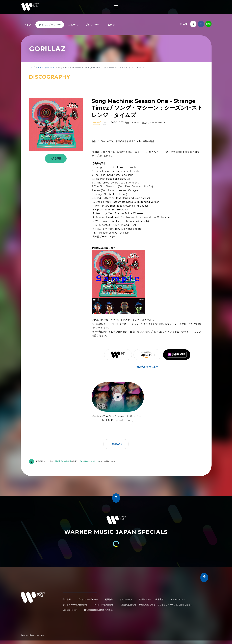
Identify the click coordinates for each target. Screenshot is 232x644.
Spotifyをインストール (90, 461)
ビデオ (111, 25)
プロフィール (93, 25)
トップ (28, 25)
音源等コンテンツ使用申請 (151, 599)
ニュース (73, 25)
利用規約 (109, 599)
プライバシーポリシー (88, 599)
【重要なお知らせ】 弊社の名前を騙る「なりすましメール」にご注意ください (156, 605)
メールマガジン (177, 599)
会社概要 (67, 599)
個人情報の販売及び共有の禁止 (98, 610)
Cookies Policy (70, 610)
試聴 (55, 159)
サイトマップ (126, 599)
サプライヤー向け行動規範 (75, 605)
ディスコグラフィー (50, 25)
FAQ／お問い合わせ (104, 605)
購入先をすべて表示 (147, 367)
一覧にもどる (116, 444)
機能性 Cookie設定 (63, 461)
